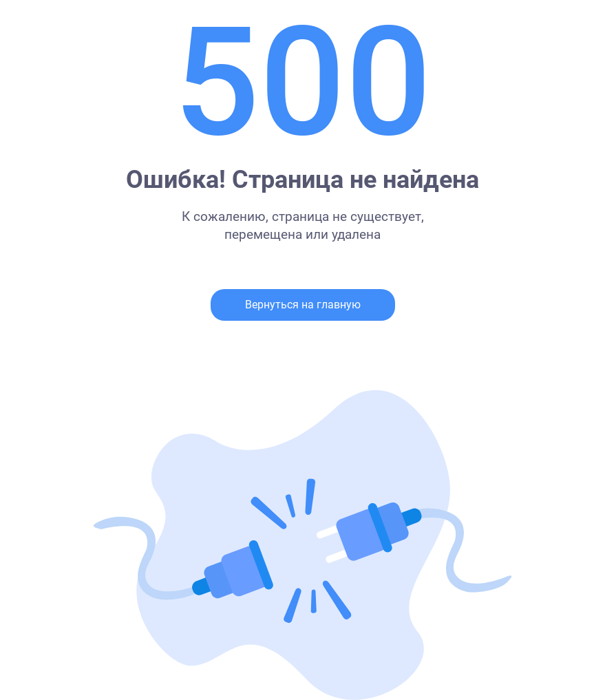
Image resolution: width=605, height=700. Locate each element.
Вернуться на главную (303, 305)
